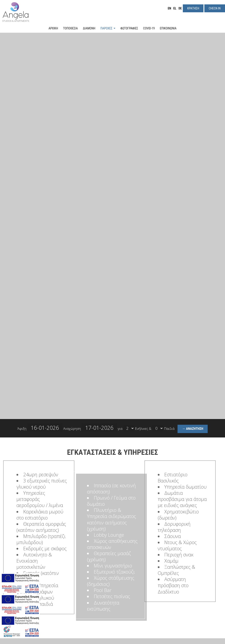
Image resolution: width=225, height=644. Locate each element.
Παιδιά (169, 428)
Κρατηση (193, 8)
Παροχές (108, 28)
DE (180, 8)
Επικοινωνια (168, 28)
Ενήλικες (142, 428)
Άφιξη (40, 428)
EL (175, 8)
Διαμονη (89, 28)
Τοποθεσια (70, 28)
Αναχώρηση (90, 428)
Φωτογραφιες (129, 28)
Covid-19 (149, 28)
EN (169, 8)
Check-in (215, 8)
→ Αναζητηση (193, 429)
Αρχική (53, 28)
